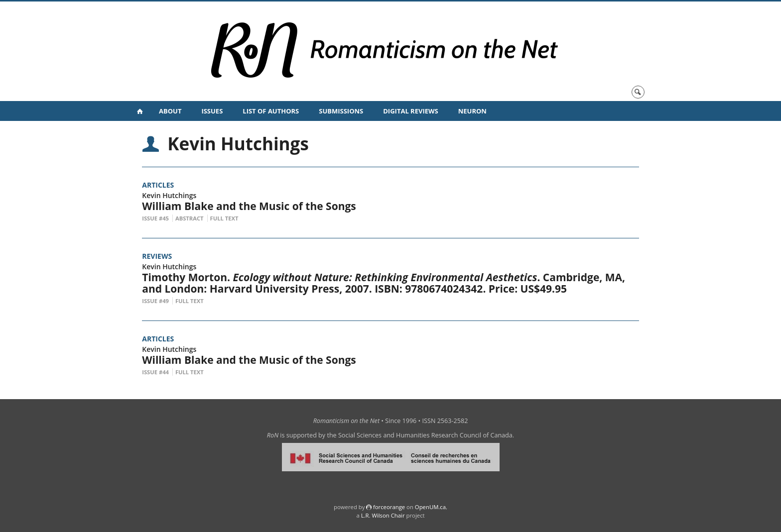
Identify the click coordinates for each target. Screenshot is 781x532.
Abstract (190, 218)
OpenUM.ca (430, 507)
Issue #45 (155, 218)
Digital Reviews (411, 111)
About (170, 111)
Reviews (157, 256)
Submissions (341, 111)
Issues (212, 111)
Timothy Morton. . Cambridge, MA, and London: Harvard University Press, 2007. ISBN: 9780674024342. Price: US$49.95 (384, 283)
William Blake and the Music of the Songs (249, 206)
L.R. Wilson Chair (383, 515)
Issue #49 (155, 301)
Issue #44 (155, 372)
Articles (158, 185)
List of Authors (271, 111)
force (389, 507)
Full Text (224, 218)
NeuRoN (472, 111)
